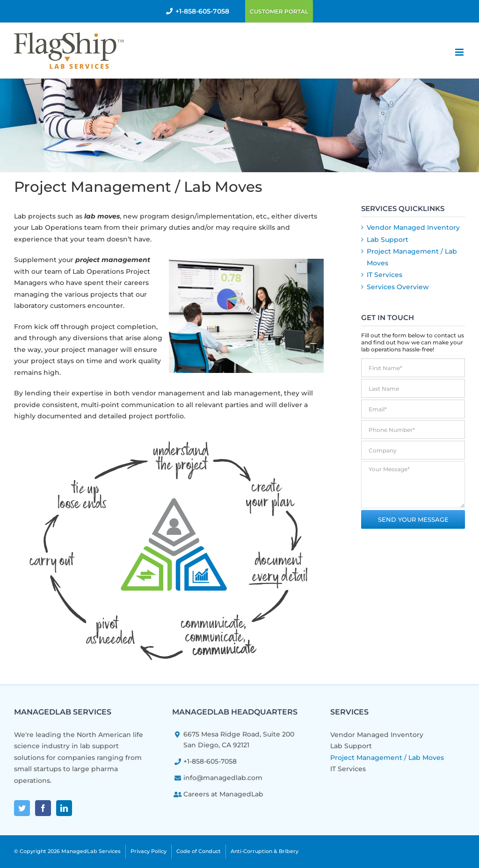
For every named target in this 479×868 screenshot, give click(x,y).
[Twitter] (22, 808)
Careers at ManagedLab (223, 794)
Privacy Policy (149, 851)
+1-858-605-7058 (202, 11)
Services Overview (398, 287)
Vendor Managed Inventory (413, 227)
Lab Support (388, 240)
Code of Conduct (199, 851)
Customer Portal (279, 11)
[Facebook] (43, 808)
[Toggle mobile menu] (460, 52)
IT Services (385, 275)
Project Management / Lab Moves (387, 758)
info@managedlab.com (223, 778)
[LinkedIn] (64, 808)
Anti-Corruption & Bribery (265, 851)
